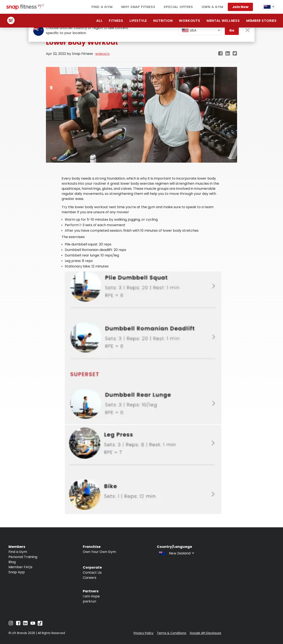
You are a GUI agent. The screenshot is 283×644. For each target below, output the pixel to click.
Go (232, 30)
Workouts (189, 21)
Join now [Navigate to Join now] (240, 7)
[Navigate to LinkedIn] (25, 624)
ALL (99, 21)
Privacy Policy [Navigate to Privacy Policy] (144, 633)
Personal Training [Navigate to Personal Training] (23, 557)
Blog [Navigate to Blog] (12, 562)
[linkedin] (228, 54)
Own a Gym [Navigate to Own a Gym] (212, 7)
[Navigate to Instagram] (11, 624)
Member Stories (261, 21)
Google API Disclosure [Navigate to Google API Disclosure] (205, 633)
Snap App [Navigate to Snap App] (17, 572)
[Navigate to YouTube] (33, 624)
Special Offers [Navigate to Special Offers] (178, 7)
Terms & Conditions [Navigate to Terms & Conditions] (172, 633)
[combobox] (269, 7)
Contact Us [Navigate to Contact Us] (92, 573)
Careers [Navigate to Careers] (90, 578)
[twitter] (235, 54)
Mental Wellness (223, 21)
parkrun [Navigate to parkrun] (89, 601)
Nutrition (163, 21)
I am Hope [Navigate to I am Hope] (91, 596)
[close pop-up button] (248, 31)
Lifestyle (138, 21)
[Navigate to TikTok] (40, 624)
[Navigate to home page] (25, 9)
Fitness (116, 21)
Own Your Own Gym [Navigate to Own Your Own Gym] (99, 552)
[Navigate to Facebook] (18, 624)
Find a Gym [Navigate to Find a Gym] (102, 7)
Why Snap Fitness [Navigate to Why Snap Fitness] (138, 7)
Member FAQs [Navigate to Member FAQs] (20, 567)
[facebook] (220, 54)
